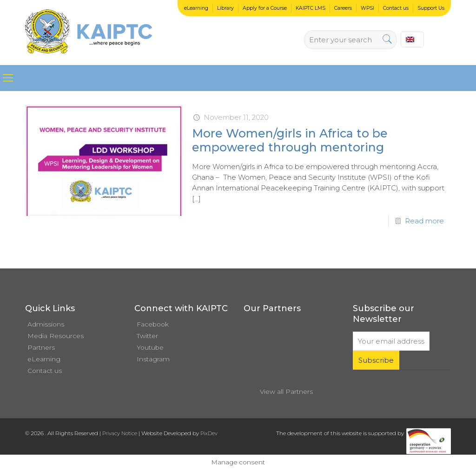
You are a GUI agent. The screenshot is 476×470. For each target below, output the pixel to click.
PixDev (209, 433)
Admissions (46, 324)
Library (225, 8)
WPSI (367, 8)
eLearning (196, 8)
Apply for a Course (265, 8)
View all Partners (286, 392)
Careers (343, 8)
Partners (41, 347)
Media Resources (56, 336)
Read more (424, 221)
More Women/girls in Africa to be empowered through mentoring (290, 140)
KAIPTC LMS (311, 8)
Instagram (153, 359)
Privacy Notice (120, 433)
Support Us (431, 8)
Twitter (147, 336)
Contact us (396, 8)
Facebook (153, 324)
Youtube (150, 347)
